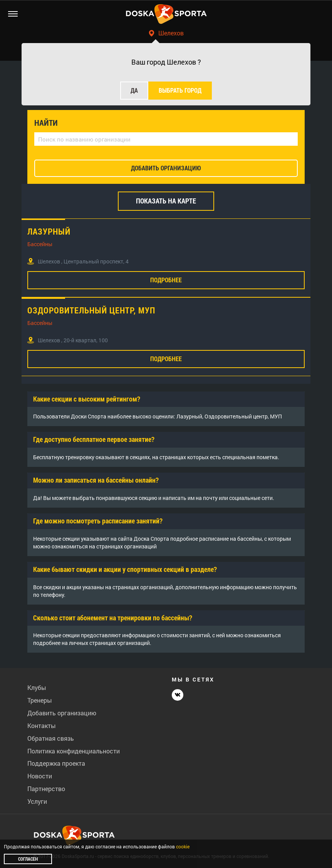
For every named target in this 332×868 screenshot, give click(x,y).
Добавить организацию (62, 713)
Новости (40, 776)
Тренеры (40, 700)
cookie (183, 846)
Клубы (37, 687)
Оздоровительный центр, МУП (91, 310)
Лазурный (49, 232)
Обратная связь (51, 738)
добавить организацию (166, 168)
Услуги (37, 801)
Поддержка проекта (56, 763)
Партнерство (46, 789)
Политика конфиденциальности (74, 751)
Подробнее (166, 280)
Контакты (42, 726)
